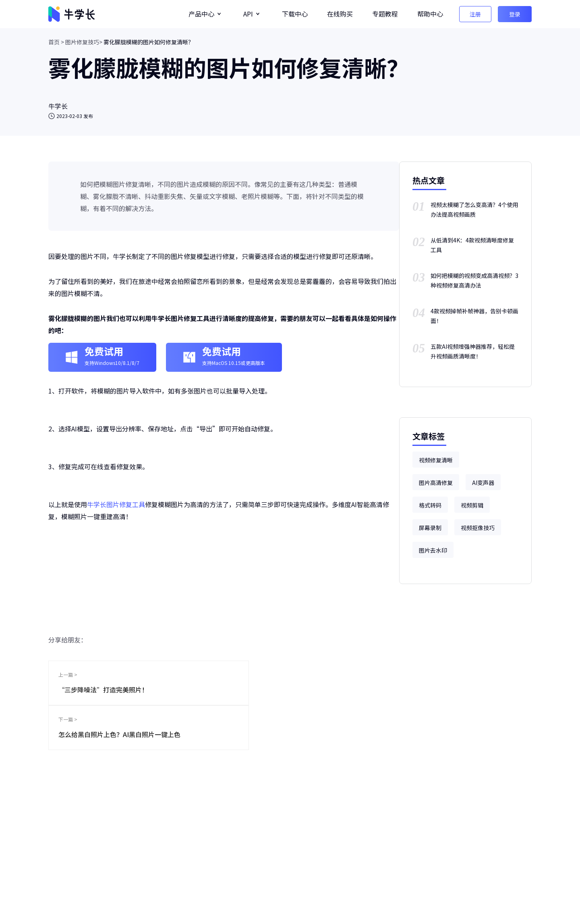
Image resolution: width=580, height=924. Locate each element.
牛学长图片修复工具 (116, 504)
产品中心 (201, 14)
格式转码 (430, 505)
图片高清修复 (436, 483)
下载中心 (295, 14)
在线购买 (340, 14)
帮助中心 (430, 14)
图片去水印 (433, 550)
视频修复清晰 (436, 460)
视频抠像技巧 (478, 528)
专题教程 (385, 14)
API (248, 14)
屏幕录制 (430, 528)
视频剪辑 (472, 505)
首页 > (56, 42)
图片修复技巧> (84, 42)
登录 (515, 14)
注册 (475, 14)
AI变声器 (483, 483)
